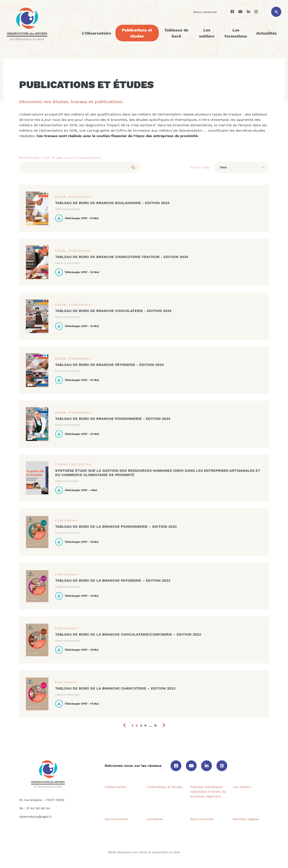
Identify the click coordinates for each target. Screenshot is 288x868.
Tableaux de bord (176, 33)
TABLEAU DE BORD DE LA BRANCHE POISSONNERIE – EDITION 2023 (116, 526)
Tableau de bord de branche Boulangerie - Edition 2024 (112, 203)
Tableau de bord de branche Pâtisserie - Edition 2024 (109, 365)
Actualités (267, 33)
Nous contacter (205, 12)
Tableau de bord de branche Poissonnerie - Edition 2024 (113, 419)
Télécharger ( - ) (77, 218)
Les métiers (207, 33)
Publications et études (137, 33)
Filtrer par (200, 167)
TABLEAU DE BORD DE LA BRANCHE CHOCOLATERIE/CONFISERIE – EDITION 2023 (128, 634)
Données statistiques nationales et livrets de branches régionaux (208, 792)
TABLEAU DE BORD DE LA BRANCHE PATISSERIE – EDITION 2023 (113, 580)
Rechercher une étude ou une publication (60, 158)
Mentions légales (246, 819)
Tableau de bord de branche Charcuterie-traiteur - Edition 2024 (122, 257)
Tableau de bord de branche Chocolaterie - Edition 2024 (113, 311)
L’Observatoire (96, 33)
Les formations (236, 33)
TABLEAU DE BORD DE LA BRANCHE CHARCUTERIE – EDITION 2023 (115, 688)
